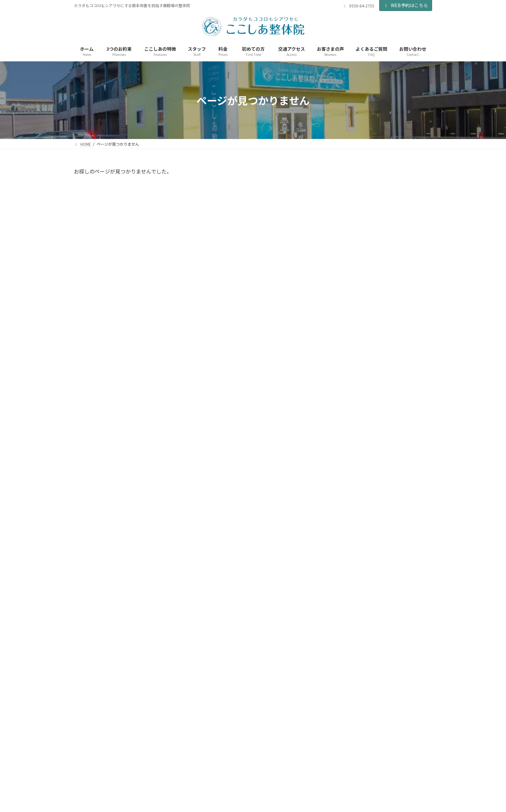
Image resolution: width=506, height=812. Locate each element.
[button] (345, 728)
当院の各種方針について (235, 784)
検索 (415, 174)
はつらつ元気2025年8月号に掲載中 (398, 472)
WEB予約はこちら (406, 5)
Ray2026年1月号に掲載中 (390, 359)
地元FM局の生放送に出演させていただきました (396, 216)
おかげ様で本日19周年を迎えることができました (396, 508)
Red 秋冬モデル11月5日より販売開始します (397, 399)
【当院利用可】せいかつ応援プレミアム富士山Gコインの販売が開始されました (398, 292)
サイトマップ (281, 784)
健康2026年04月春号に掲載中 (394, 249)
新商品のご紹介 (380, 432)
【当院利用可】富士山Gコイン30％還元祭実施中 (395, 326)
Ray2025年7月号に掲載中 (390, 542)
